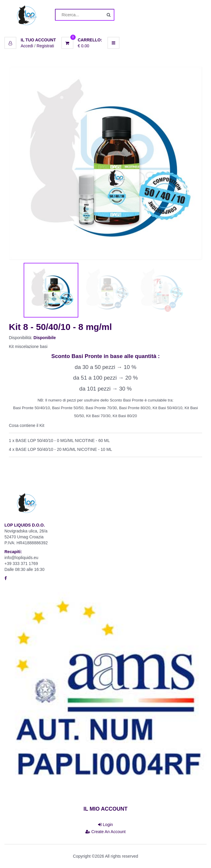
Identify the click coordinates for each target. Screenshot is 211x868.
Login (105, 825)
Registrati (45, 46)
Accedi (27, 46)
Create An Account (105, 832)
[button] (30, 40)
